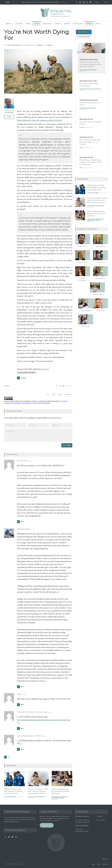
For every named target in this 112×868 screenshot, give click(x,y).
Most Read (83, 32)
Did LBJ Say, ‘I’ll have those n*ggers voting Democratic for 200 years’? (91, 162)
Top (104, 859)
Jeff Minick (40, 45)
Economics (82, 127)
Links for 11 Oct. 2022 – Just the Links (32, 712)
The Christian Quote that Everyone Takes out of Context (90, 142)
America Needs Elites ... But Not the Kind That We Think (61, 791)
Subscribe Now (47, 825)
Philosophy (78, 24)
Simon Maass (100, 310)
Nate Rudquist (86, 310)
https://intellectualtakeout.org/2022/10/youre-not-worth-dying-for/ (44, 720)
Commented (84, 36)
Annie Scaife (86, 326)
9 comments (49, 45)
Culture (36, 24)
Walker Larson (83, 246)
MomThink (42, 797)
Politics (89, 24)
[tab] (84, 32)
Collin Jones (100, 262)
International (18, 45)
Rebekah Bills (97, 294)
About (8, 24)
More (98, 24)
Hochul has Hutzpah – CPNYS (29, 736)
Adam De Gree (83, 262)
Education (47, 24)
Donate (19, 24)
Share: (7, 386)
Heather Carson (100, 278)
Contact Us (105, 864)
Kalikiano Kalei (23, 529)
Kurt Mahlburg (100, 246)
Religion (14, 797)
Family (58, 24)
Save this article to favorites (27, 373)
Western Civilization (60, 798)
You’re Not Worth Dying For (36, 35)
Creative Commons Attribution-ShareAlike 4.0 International (36, 402)
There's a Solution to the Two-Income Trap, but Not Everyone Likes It (40, 2)
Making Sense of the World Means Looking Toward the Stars (13, 791)
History (66, 797)
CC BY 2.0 (45, 369)
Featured (10, 797)
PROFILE (9, 117)
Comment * (38, 435)
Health (67, 24)
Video (28, 24)
